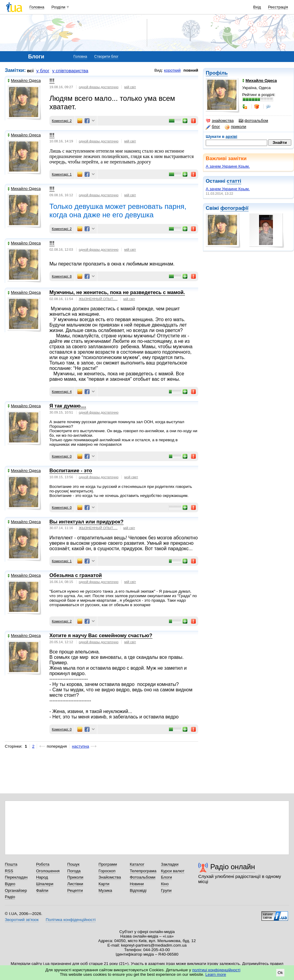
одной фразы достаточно (99, 87)
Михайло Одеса (24, 81)
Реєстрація (278, 7)
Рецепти (75, 890)
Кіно (165, 884)
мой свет (131, 477)
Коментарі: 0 (62, 456)
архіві (231, 136)
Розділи (58, 7)
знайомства (220, 121)
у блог (43, 71)
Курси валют (173, 871)
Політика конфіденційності (71, 920)
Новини (137, 884)
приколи (235, 127)
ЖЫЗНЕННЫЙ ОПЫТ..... (98, 299)
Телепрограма (143, 871)
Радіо (10, 897)
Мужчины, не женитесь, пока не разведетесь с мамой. (117, 292)
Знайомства (110, 877)
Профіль (217, 73)
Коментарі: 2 (62, 121)
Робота (43, 864)
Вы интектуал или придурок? (86, 522)
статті (234, 181)
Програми (108, 864)
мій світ (130, 250)
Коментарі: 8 (62, 276)
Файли (42, 890)
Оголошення (48, 871)
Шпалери (45, 884)
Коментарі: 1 (62, 174)
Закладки (170, 864)
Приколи (75, 877)
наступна (81, 746)
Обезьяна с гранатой (76, 575)
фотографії (234, 208)
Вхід (257, 7)
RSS (9, 871)
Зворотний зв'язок (22, 920)
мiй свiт (130, 87)
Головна (37, 7)
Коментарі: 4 (62, 392)
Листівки (75, 884)
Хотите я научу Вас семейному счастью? (101, 636)
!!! (52, 81)
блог (213, 127)
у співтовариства (70, 71)
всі (30, 71)
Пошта (11, 864)
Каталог (137, 864)
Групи (166, 890)
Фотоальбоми (143, 877)
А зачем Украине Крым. (228, 166)
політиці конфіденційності (216, 970)
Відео (10, 884)
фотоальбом (253, 121)
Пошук (73, 864)
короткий (172, 70)
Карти (104, 884)
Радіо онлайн (233, 867)
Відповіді (138, 890)
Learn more (216, 974)
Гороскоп (107, 871)
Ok (280, 973)
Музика (105, 890)
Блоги (166, 877)
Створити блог (106, 57)
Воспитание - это (71, 471)
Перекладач (16, 877)
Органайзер (16, 890)
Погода (74, 871)
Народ (42, 877)
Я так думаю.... (68, 406)
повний (191, 70)
